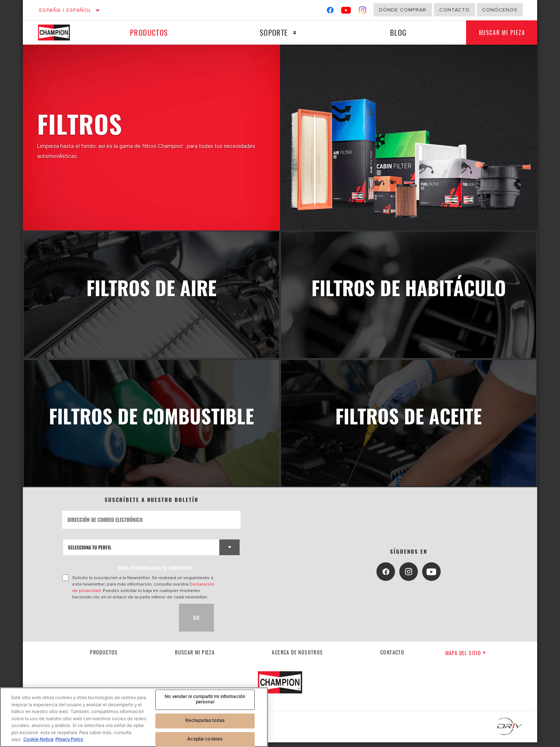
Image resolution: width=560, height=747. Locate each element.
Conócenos (500, 10)
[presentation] (116, 622)
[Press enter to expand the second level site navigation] (293, 33)
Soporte (272, 32)
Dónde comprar (403, 10)
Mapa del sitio (466, 658)
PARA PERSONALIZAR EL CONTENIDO (155, 572)
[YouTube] (346, 12)
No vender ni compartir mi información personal (205, 699)
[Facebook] (330, 12)
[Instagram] (363, 12)
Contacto (454, 10)
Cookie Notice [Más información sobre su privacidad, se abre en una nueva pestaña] (38, 739)
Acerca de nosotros (297, 657)
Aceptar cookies (205, 739)
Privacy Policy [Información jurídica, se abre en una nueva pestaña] (69, 739)
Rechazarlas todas (205, 721)
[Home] (61, 33)
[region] (134, 717)
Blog (396, 32)
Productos (148, 32)
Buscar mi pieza (500, 33)
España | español (65, 10)
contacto (392, 657)
